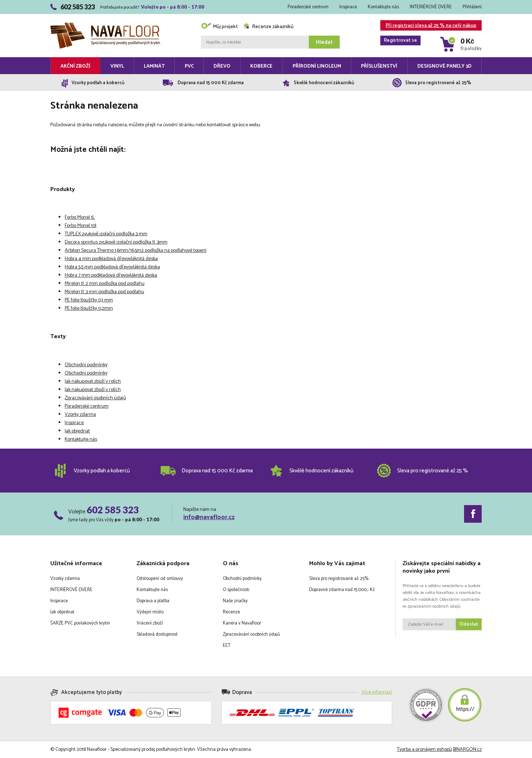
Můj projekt (219, 27)
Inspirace (348, 7)
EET (227, 646)
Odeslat (469, 624)
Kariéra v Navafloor (242, 623)
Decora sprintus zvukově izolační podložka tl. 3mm (116, 242)
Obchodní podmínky (86, 365)
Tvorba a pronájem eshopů (424, 750)
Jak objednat (77, 431)
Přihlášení (472, 7)
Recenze (231, 612)
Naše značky (235, 601)
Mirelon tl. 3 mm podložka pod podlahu (104, 292)
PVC (189, 66)
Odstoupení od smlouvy (160, 579)
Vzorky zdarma (80, 415)
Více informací (377, 692)
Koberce (261, 66)
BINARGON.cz (467, 750)
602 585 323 (113, 510)
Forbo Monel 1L (80, 217)
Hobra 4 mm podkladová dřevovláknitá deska (111, 259)
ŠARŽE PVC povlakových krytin (80, 623)
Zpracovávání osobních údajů (95, 398)
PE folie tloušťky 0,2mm (89, 308)
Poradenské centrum (308, 7)
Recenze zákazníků (268, 27)
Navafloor (105, 25)
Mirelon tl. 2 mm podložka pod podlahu (105, 284)
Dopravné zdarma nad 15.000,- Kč (342, 590)
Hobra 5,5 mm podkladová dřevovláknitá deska (112, 267)
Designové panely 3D (444, 66)
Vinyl (117, 66)
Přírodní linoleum (317, 66)
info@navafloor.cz (209, 517)
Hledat (324, 42)
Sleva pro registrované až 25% (339, 579)
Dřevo (222, 66)
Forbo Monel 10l (81, 226)
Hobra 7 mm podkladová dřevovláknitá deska (111, 275)
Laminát (154, 66)
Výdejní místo (150, 612)
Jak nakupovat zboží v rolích (93, 382)
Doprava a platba (153, 601)
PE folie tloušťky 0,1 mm (89, 300)
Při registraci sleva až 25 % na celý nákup (428, 26)
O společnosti (236, 590)
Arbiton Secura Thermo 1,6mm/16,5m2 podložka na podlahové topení (136, 251)
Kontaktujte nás (383, 7)
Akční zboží (75, 66)
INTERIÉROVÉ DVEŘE (431, 7)
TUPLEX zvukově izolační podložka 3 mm (106, 234)
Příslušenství (379, 66)
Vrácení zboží (150, 623)
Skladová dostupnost (157, 634)
